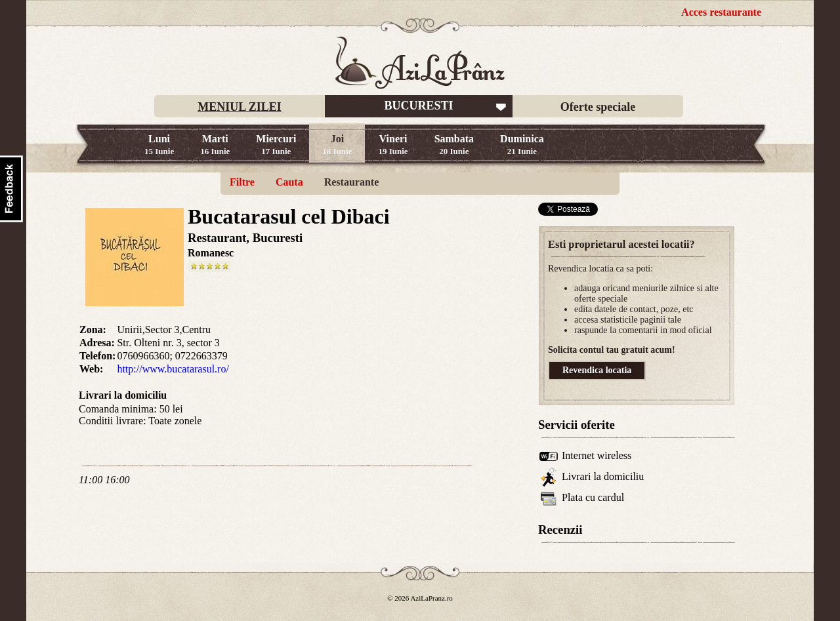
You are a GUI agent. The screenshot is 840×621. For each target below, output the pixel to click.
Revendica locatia (597, 370)
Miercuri (276, 145)
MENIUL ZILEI (240, 107)
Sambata (454, 145)
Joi (337, 145)
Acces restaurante (721, 12)
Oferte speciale (598, 107)
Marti (215, 145)
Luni (159, 145)
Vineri (393, 145)
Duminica (522, 145)
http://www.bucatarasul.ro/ (173, 369)
